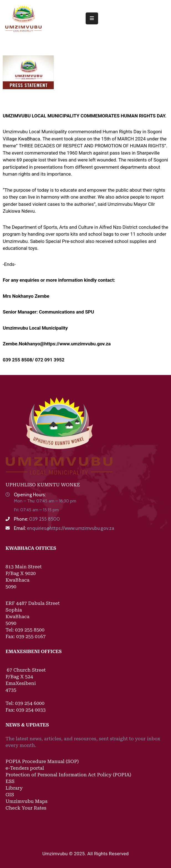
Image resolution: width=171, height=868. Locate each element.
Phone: (37, 519)
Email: (64, 528)
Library (14, 788)
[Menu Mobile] (92, 18)
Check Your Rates (26, 808)
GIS (10, 795)
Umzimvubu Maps (26, 801)
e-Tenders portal (25, 768)
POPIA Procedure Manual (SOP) (42, 761)
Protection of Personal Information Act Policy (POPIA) (68, 775)
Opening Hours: (30, 495)
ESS (10, 781)
